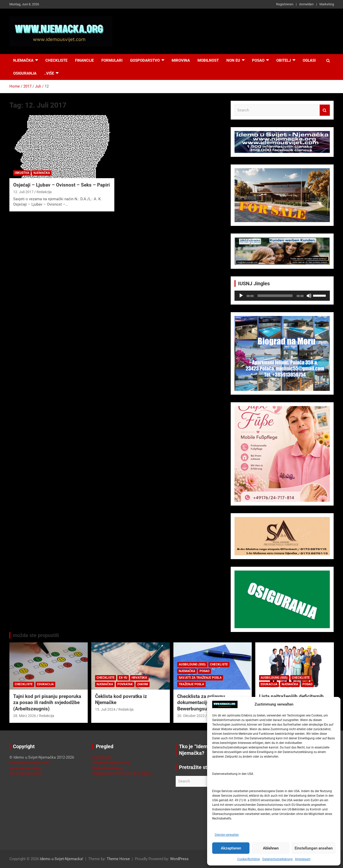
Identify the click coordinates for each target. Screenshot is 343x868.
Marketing (327, 4)
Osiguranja (25, 73)
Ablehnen (271, 848)
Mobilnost (208, 60)
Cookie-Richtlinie (249, 859)
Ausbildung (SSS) (192, 664)
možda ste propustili (36, 635)
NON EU (233, 60)
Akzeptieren (231, 848)
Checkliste (56, 60)
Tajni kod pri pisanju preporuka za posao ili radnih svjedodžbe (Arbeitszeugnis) (47, 703)
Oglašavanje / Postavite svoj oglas (122, 773)
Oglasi (309, 60)
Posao (258, 60)
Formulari (112, 60)
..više (49, 73)
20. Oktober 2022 (191, 716)
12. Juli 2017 (23, 192)
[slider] (275, 296)
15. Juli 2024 (105, 709)
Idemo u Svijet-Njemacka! (61, 859)
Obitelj (284, 60)
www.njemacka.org (25, 768)
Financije (84, 60)
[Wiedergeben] (241, 296)
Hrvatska (139, 678)
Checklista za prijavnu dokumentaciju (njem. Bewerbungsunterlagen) (203, 703)
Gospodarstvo (145, 60)
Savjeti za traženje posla (200, 678)
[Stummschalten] (309, 296)
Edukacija (45, 684)
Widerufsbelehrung (108, 768)
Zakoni (143, 684)
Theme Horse (118, 859)
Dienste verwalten (227, 835)
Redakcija (44, 192)
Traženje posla (191, 684)
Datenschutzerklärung (277, 859)
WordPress (179, 859)
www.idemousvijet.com (29, 763)
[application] (282, 296)
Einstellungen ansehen (314, 848)
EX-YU (123, 678)
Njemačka (23, 60)
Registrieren (285, 4)
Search (325, 110)
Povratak (125, 684)
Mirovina (181, 60)
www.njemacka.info (26, 773)
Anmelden (306, 4)
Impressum (303, 859)
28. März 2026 (25, 716)
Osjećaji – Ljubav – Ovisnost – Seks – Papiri (61, 185)
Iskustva (22, 173)
